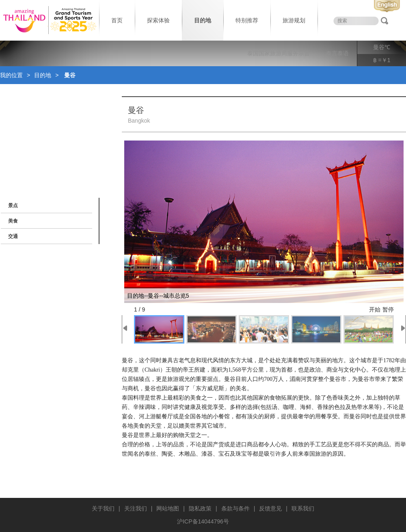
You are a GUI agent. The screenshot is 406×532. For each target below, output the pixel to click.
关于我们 (103, 508)
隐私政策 (200, 508)
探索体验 (158, 20)
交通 (13, 236)
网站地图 (168, 508)
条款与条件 (235, 508)
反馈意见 (270, 508)
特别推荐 (247, 20)
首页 (117, 20)
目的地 (203, 20)
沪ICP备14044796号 (203, 521)
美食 (13, 221)
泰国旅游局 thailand (49, 20)
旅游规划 (294, 20)
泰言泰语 (337, 53)
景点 (13, 205)
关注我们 (136, 508)
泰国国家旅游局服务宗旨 (279, 53)
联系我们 (303, 508)
